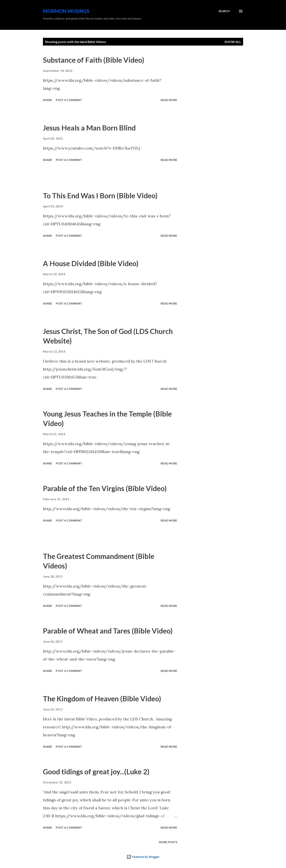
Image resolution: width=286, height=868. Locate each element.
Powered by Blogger (143, 857)
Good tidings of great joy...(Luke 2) (96, 772)
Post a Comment (69, 100)
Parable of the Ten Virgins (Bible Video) (105, 488)
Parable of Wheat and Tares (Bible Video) (108, 631)
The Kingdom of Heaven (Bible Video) (102, 699)
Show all (233, 42)
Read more (169, 100)
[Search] (224, 11)
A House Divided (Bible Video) (91, 263)
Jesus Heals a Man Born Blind (89, 128)
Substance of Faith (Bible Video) (94, 60)
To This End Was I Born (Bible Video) (100, 196)
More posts (168, 842)
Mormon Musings (66, 11)
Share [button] (47, 100)
